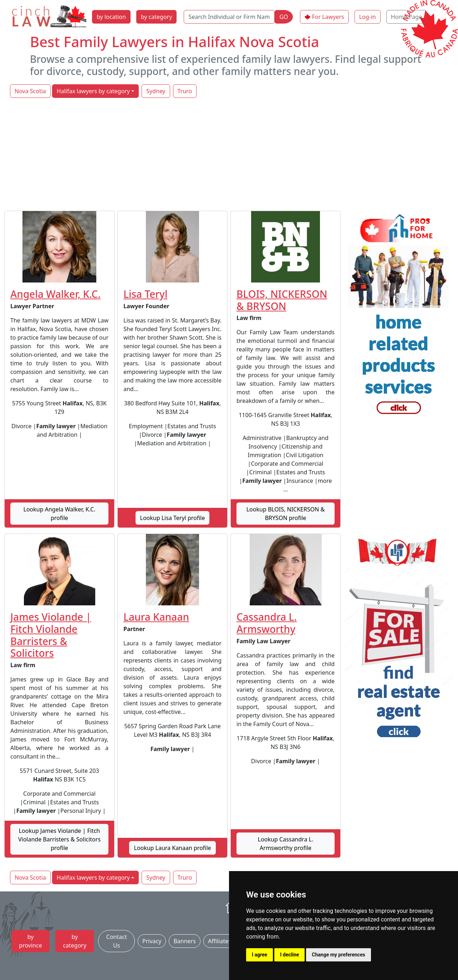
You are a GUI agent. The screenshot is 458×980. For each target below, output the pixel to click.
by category (157, 17)
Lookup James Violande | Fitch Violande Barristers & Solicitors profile (59, 839)
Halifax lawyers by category (93, 91)
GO (284, 17)
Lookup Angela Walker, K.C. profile (60, 514)
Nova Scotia (30, 91)
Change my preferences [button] (338, 955)
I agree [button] (259, 955)
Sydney (156, 91)
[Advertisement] (229, 155)
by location (111, 17)
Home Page (406, 17)
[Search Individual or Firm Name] (229, 17)
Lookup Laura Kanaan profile (172, 848)
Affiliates (220, 941)
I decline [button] (289, 955)
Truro (185, 91)
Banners (184, 941)
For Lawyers (328, 17)
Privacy (152, 941)
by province (30, 941)
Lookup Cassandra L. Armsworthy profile (286, 844)
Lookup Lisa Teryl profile (173, 518)
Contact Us (117, 941)
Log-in (368, 17)
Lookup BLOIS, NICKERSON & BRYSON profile (286, 514)
